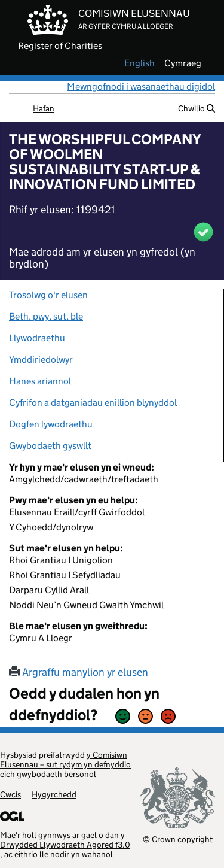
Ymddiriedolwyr (41, 359)
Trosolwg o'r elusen (48, 295)
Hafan (44, 108)
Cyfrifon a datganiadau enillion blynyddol (93, 403)
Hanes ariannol (40, 381)
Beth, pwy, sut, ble (46, 316)
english (139, 63)
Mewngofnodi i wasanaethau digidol (141, 87)
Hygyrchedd (54, 794)
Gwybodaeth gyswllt (50, 446)
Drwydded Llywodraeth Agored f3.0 (65, 845)
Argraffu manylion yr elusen (79, 672)
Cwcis (10, 794)
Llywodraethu (37, 338)
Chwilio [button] (197, 108)
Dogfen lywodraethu (51, 424)
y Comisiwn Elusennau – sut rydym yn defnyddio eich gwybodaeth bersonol (65, 764)
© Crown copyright (178, 839)
